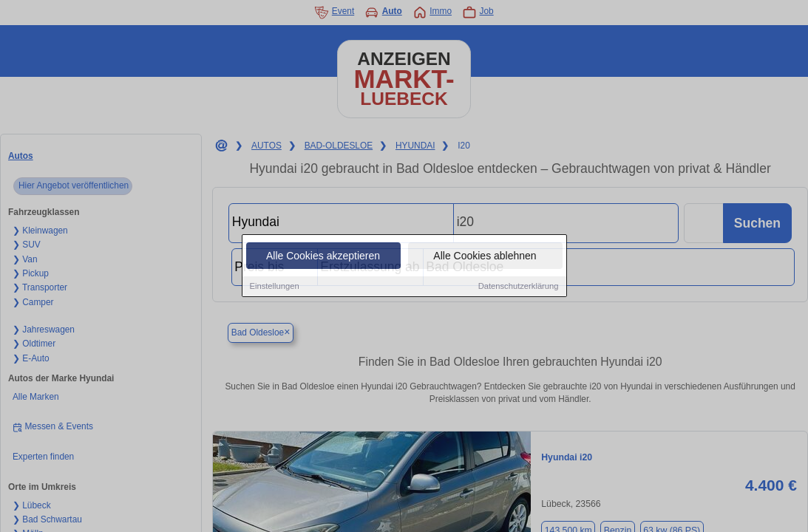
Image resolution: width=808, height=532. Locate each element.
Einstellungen (275, 287)
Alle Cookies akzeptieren (323, 256)
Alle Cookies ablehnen (485, 256)
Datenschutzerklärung (519, 287)
